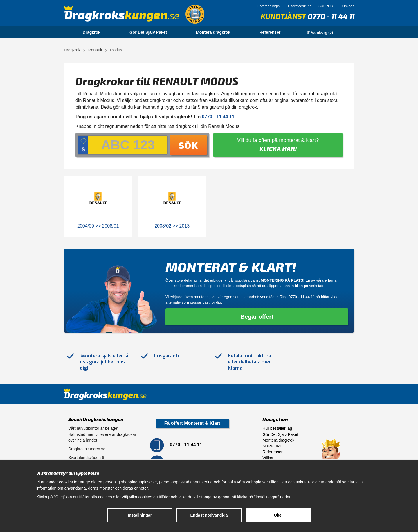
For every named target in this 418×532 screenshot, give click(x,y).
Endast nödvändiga (209, 515)
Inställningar (140, 515)
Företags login (269, 6)
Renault (95, 50)
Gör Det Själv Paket (148, 32)
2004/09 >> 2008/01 (98, 226)
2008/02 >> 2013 (172, 226)
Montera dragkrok (213, 32)
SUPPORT (327, 6)
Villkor (268, 458)
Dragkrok (91, 32)
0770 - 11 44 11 (331, 17)
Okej (278, 515)
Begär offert (257, 317)
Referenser (270, 32)
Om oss (348, 6)
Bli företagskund (299, 6)
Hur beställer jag (277, 428)
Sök (188, 145)
